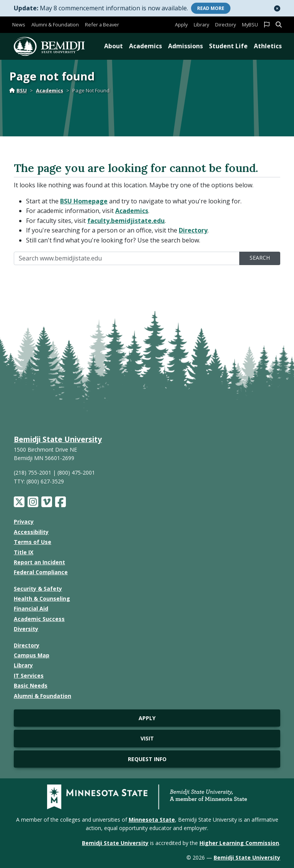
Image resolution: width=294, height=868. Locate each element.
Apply (181, 25)
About (114, 46)
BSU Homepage (84, 201)
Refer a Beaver (102, 25)
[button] (277, 8)
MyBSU (250, 25)
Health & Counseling (42, 599)
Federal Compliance (41, 572)
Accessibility (31, 532)
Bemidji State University (58, 439)
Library (201, 25)
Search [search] (260, 258)
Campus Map (32, 655)
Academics (145, 46)
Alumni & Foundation (55, 25)
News (19, 25)
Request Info (147, 759)
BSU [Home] (18, 90)
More (211, 8)
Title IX (24, 552)
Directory (225, 25)
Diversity (26, 629)
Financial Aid (31, 608)
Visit (147, 738)
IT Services (29, 676)
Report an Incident (39, 562)
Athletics (268, 46)
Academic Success (39, 619)
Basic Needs (31, 685)
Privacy (24, 522)
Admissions (185, 46)
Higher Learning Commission (239, 843)
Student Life (228, 46)
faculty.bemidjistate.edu (126, 221)
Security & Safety (38, 589)
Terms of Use (33, 542)
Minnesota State (152, 820)
